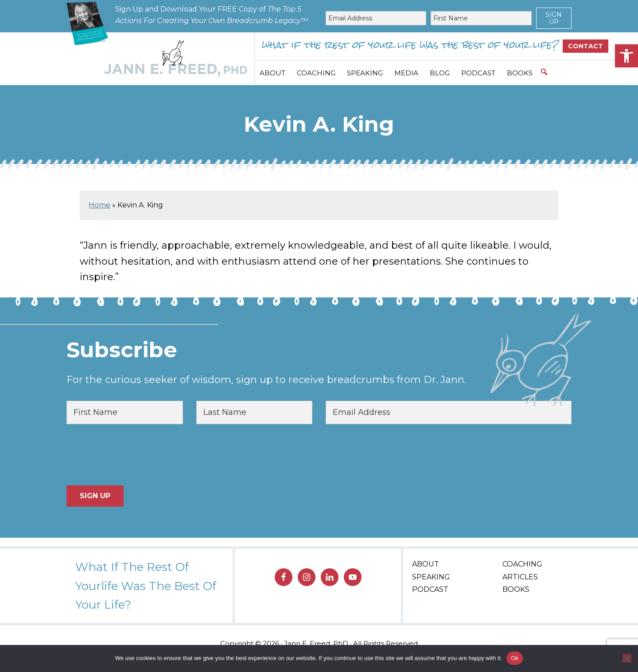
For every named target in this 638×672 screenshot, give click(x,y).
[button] (626, 56)
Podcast (430, 589)
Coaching (522, 564)
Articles (520, 577)
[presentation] (134, 455)
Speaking (431, 577)
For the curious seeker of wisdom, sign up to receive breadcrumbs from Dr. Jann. (266, 380)
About (426, 564)
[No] (627, 658)
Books (516, 589)
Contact (585, 46)
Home (99, 205)
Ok (515, 658)
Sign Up (554, 18)
